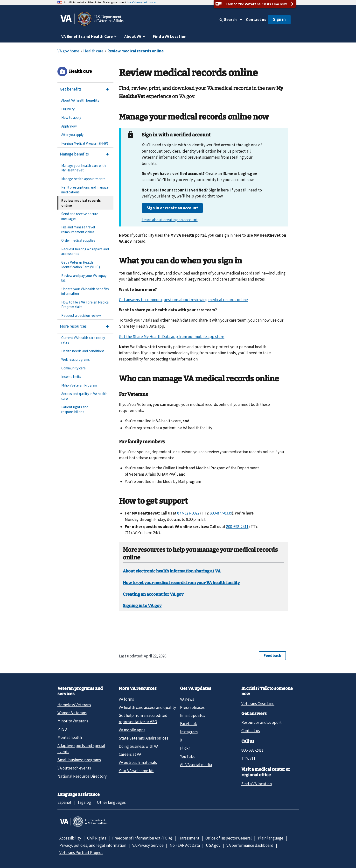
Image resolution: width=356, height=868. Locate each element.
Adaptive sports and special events (81, 749)
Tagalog (84, 802)
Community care (73, 368)
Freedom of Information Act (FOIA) (142, 838)
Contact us (256, 20)
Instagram (189, 732)
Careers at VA (130, 754)
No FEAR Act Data (185, 845)
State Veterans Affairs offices (143, 738)
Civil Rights (97, 838)
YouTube (188, 756)
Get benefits (71, 89)
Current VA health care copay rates (83, 340)
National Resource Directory (82, 776)
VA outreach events (74, 768)
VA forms (126, 699)
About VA (133, 36)
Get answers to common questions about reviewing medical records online (183, 300)
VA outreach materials (138, 762)
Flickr (185, 748)
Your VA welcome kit (136, 771)
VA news (187, 699)
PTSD (62, 729)
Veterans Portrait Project (81, 853)
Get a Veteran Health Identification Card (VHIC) (81, 265)
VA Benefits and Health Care (87, 36)
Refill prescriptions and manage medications (85, 190)
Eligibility (68, 109)
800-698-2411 (252, 750)
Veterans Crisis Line (258, 704)
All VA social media (196, 765)
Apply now (69, 126)
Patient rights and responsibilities (75, 409)
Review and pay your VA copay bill (84, 278)
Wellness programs (76, 359)
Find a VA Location (170, 36)
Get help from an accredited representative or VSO (143, 718)
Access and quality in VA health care (84, 396)
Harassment (189, 838)
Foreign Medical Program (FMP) (85, 143)
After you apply (72, 135)
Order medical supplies (78, 240)
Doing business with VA (139, 746)
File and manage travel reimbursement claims (78, 229)
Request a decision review (81, 315)
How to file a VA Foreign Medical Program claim (85, 305)
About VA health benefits (80, 100)
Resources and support (262, 722)
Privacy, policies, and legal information (93, 845)
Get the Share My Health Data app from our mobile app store (172, 337)
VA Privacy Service (148, 845)
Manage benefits (74, 154)
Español (64, 802)
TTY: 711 (248, 758)
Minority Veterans (73, 721)
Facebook (188, 724)
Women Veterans (72, 713)
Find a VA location (257, 784)
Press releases (192, 707)
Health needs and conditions (83, 351)
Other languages (111, 802)
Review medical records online (81, 203)
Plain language (271, 838)
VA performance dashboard (250, 845)
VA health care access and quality (147, 707)
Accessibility (70, 838)
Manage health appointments (83, 179)
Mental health (70, 737)
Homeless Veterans (74, 705)
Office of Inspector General (229, 838)
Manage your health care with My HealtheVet (84, 168)
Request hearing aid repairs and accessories (85, 251)
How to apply (71, 117)
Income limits (71, 377)
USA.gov (213, 845)
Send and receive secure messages (80, 216)
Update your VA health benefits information (85, 291)
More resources (73, 326)
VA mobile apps (132, 730)
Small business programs (79, 760)
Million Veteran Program (79, 385)
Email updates (193, 715)
